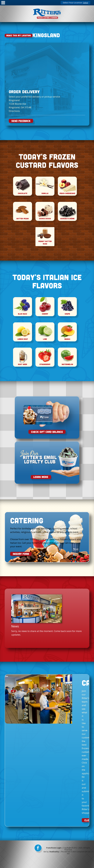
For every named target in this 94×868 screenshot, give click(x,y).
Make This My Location (19, 35)
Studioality (54, 852)
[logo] (47, 14)
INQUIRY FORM (21, 554)
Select (86, 3)
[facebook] (38, 849)
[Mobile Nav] (3, 4)
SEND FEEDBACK (21, 121)
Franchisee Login (54, 848)
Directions (14, 111)
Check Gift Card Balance (47, 432)
